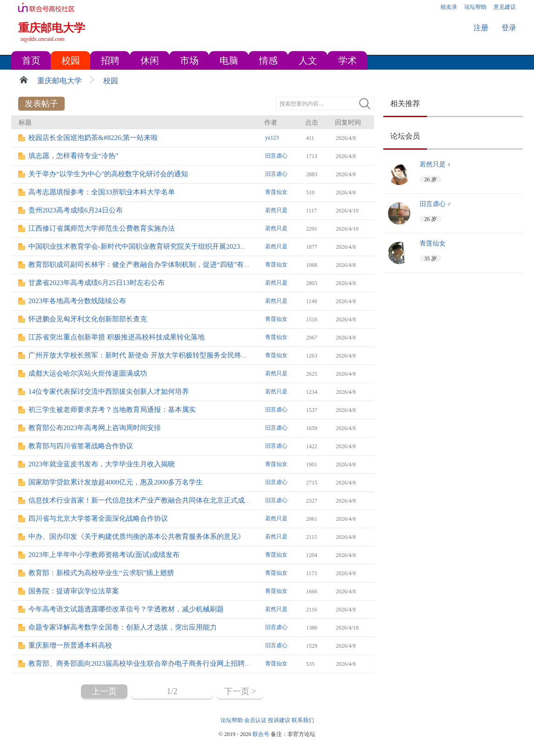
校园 (111, 81)
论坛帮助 (232, 720)
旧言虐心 (276, 156)
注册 (481, 28)
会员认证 (255, 720)
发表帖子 (41, 104)
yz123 (272, 138)
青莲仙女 (276, 192)
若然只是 (276, 210)
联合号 (261, 734)
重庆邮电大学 (60, 81)
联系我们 (303, 720)
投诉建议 (279, 720)
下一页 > (240, 691)
